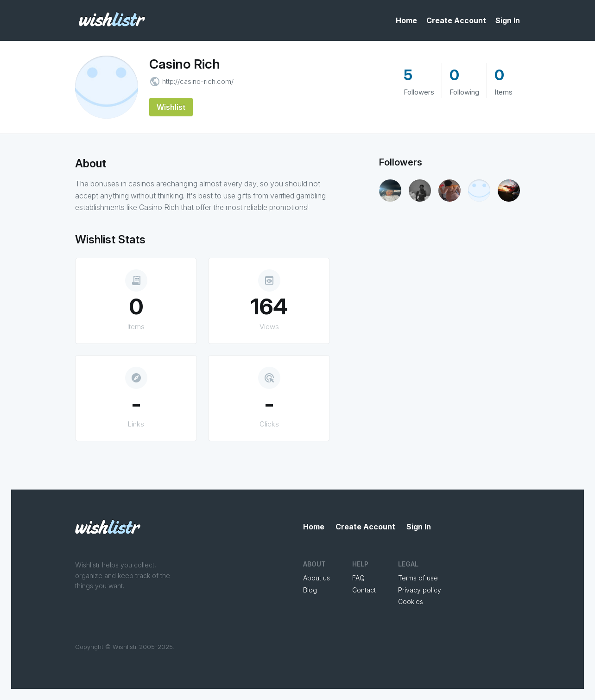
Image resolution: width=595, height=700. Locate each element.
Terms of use (418, 578)
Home (406, 20)
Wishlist (171, 107)
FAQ (358, 578)
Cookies (411, 601)
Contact (364, 590)
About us (316, 578)
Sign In (508, 20)
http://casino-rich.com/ (198, 81)
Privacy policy (420, 590)
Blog (310, 590)
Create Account (456, 20)
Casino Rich (185, 64)
